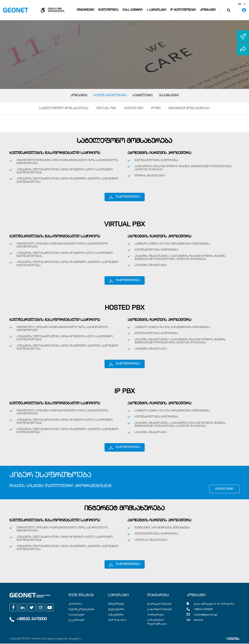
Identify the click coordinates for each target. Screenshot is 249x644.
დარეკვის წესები (160, 604)
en (244, 4)
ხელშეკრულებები (110, 96)
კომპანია (79, 96)
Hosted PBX (134, 109)
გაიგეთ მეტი (224, 489)
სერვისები (118, 596)
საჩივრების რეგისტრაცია (157, 622)
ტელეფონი (116, 609)
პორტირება (156, 615)
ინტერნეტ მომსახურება (189, 109)
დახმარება (158, 596)
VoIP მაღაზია (117, 620)
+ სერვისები (156, 10)
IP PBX (156, 109)
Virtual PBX (106, 109)
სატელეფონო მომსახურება (64, 109)
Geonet (198, 620)
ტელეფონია (108, 10)
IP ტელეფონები (183, 10)
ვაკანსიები (169, 96)
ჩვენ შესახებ (81, 596)
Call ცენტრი (132, 10)
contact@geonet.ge (206, 615)
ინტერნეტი (85, 10)
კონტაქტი (208, 10)
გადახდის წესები (160, 609)
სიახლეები (143, 96)
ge (239, 4)
